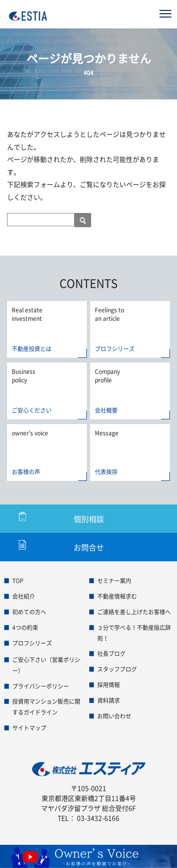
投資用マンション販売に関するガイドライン (46, 707)
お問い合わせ (114, 716)
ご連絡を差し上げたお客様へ (134, 612)
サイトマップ (29, 728)
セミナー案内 (114, 581)
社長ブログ (111, 654)
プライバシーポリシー (41, 686)
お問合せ (89, 547)
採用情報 (109, 685)
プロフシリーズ (32, 643)
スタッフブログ (117, 669)
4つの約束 (25, 628)
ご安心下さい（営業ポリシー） (46, 665)
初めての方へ (29, 612)
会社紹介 (24, 596)
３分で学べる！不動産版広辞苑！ (134, 633)
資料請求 (109, 700)
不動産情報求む (117, 596)
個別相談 (89, 519)
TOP (18, 581)
